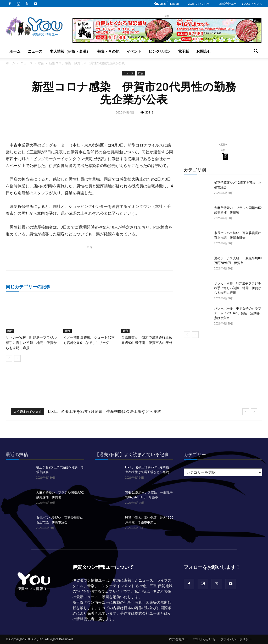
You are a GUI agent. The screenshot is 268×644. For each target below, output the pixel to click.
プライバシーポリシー (236, 639)
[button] (256, 52)
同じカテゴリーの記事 (28, 287)
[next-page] (17, 358)
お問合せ (204, 51)
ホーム (15, 51)
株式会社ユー (228, 4)
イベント (134, 51)
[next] (254, 412)
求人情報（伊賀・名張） (70, 51)
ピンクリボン (160, 51)
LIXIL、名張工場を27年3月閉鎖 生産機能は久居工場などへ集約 (105, 412)
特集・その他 (108, 51)
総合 (41, 63)
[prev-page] (9, 358)
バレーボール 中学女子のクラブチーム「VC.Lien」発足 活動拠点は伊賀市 (238, 313)
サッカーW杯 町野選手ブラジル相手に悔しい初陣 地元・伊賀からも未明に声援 (31, 343)
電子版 (183, 51)
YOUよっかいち (252, 4)
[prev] (246, 412)
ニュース (35, 51)
